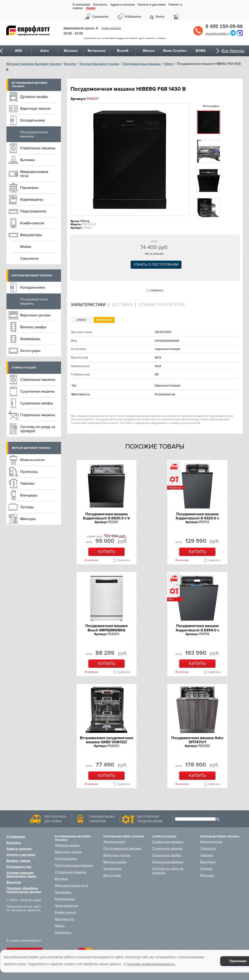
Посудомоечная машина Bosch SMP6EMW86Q (107, 628)
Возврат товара (18, 861)
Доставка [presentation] (122, 305)
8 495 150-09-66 (224, 26)
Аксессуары (30, 351)
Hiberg (169, 64)
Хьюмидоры (30, 339)
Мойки (26, 247)
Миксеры (28, 519)
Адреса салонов (122, 5)
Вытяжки (28, 160)
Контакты (100, 5)
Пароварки (29, 188)
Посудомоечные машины (142, 64)
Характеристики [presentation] (88, 305)
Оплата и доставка (152, 5)
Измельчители (32, 460)
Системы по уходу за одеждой (38, 429)
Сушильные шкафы (37, 403)
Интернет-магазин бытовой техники (34, 64)
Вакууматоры (31, 235)
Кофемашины (32, 200)
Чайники (27, 484)
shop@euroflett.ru (218, 34)
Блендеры (29, 495)
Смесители (29, 259)
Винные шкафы (33, 327)
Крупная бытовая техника (99, 64)
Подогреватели (33, 211)
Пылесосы (29, 472)
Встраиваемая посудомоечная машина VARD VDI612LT (107, 740)
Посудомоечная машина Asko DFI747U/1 (197, 740)
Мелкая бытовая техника (31, 448)
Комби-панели (32, 223)
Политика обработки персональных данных (24, 890)
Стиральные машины (38, 148)
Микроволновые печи (34, 174)
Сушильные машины (37, 391)
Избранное (133, 17)
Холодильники (32, 120)
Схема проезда (111, 28)
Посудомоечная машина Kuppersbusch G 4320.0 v (197, 516)
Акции (91, 8)
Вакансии (14, 882)
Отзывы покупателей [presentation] (162, 305)
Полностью (104, 320)
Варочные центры (35, 315)
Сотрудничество (19, 867)
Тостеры (27, 507)
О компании (81, 5)
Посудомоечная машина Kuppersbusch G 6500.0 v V (106, 516)
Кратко (81, 320)
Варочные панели (35, 109)
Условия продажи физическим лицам (21, 874)
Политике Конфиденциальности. (151, 964)
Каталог (70, 64)
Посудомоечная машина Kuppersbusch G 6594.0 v (197, 628)
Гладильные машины (38, 415)
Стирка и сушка (24, 368)
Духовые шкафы (34, 97)
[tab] (90, 305)
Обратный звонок (198, 31)
